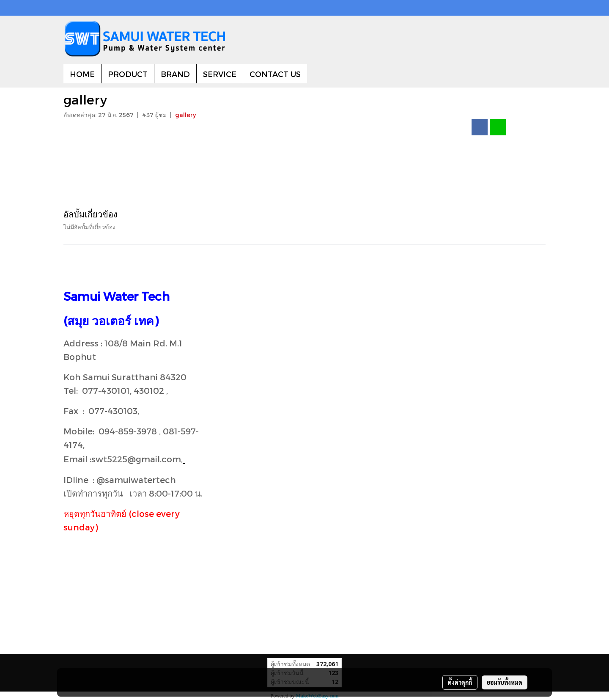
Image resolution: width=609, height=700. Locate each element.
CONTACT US (275, 74)
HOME (82, 74)
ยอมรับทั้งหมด (505, 682)
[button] (315, 74)
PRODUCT (128, 74)
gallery (185, 115)
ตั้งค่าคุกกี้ (460, 682)
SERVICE (220, 74)
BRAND (175, 74)
